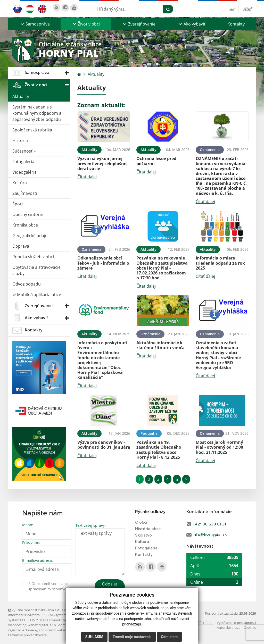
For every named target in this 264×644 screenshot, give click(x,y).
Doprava (21, 246)
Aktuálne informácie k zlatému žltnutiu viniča (160, 345)
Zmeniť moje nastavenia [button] (132, 637)
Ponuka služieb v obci (33, 257)
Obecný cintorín (28, 214)
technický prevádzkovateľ (28, 635)
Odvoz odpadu (27, 284)
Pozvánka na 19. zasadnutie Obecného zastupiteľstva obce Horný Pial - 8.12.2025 (159, 450)
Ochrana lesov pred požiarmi (156, 161)
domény (65, 625)
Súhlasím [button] (94, 637)
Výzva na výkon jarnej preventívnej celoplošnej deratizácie (102, 163)
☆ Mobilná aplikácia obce (37, 295)
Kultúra (20, 183)
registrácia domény (23, 630)
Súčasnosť (24, 151)
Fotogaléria (23, 162)
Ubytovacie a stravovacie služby (36, 270)
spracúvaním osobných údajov (55, 589)
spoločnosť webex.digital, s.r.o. (62, 630)
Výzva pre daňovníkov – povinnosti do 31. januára (104, 445)
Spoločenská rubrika (32, 130)
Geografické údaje (30, 236)
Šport (18, 204)
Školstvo (143, 535)
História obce (148, 529)
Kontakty (236, 24)
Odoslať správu (110, 587)
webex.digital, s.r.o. (42, 625)
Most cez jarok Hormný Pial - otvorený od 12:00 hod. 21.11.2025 (219, 447)
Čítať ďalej (87, 177)
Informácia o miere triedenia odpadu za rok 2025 (220, 263)
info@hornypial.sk (210, 534)
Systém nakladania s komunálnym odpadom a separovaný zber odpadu (37, 113)
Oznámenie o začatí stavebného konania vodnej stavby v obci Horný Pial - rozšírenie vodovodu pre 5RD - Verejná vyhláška (218, 355)
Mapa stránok (50, 620)
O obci (141, 522)
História (20, 140)
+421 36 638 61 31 (209, 524)
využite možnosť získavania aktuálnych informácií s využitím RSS (40, 612)
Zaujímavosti (25, 193)
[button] (34, 24)
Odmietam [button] (169, 637)
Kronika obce (25, 225)
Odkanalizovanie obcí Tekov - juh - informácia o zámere (103, 263)
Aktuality (21, 96)
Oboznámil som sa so (55, 586)
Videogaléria (24, 172)
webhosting (17, 625)
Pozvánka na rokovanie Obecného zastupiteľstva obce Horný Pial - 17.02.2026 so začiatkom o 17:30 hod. (162, 268)
